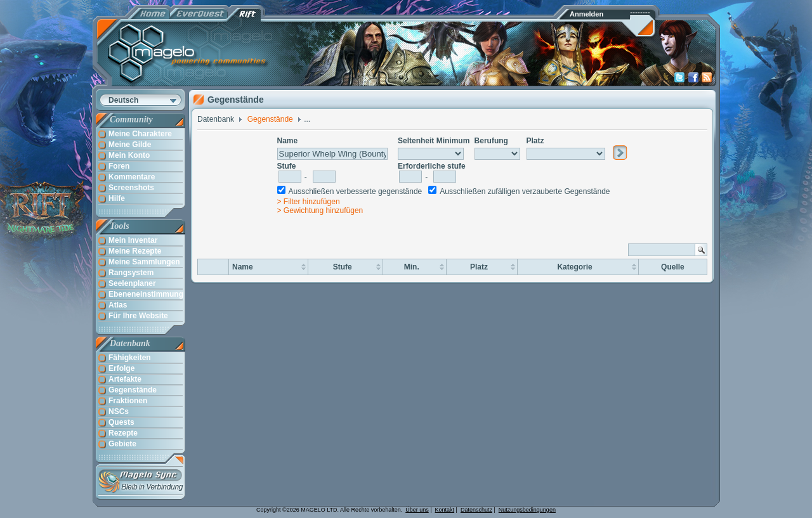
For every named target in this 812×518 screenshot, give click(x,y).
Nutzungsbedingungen (527, 510)
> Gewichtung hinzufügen (320, 210)
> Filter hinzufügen (309, 202)
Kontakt (445, 510)
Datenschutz (476, 510)
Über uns (417, 510)
